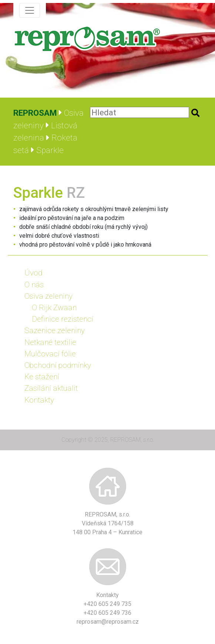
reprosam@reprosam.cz (108, 622)
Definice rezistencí (63, 319)
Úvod (33, 273)
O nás (34, 285)
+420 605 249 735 (107, 604)
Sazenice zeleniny (55, 331)
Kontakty (39, 400)
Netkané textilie (50, 342)
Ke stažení (42, 377)
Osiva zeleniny (48, 296)
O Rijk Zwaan (54, 308)
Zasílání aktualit (51, 388)
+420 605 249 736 (107, 613)
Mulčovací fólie (50, 354)
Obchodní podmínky (58, 365)
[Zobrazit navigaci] (30, 10)
